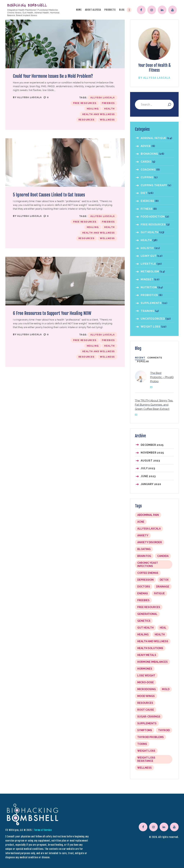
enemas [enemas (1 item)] (143, 593)
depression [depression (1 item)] (145, 580)
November (152, 453)
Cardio (146, 162)
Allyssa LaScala (30, 97)
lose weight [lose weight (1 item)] (146, 676)
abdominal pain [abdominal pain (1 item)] (148, 515)
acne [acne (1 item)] (141, 522)
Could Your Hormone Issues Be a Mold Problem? (53, 76)
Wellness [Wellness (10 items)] (144, 768)
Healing (93, 109)
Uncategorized (153, 319)
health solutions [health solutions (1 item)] (150, 648)
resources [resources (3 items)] (145, 703)
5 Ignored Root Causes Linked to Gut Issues (49, 195)
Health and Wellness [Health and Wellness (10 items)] (153, 641)
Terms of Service (43, 830)
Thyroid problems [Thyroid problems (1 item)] (150, 737)
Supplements (151, 303)
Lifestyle (148, 264)
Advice (146, 146)
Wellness (107, 120)
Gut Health (150, 232)
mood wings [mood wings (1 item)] (146, 696)
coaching (148, 170)
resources (87, 120)
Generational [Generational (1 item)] (147, 614)
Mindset (147, 279)
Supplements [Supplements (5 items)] (147, 723)
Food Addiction (153, 217)
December (152, 445)
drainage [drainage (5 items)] (163, 587)
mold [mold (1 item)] (166, 689)
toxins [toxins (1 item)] (142, 744)
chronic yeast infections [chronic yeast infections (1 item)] (148, 564)
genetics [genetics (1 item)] (144, 621)
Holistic (147, 248)
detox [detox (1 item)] (164, 580)
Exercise (147, 201)
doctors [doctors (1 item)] (144, 587)
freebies (108, 103)
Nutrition (149, 287)
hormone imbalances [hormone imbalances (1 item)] (152, 662)
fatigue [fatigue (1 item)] (159, 593)
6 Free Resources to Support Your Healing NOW (52, 313)
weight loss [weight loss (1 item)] (146, 751)
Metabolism (150, 272)
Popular (143, 362)
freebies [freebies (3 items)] (143, 600)
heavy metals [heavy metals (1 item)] (147, 655)
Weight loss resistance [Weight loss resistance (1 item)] (146, 759)
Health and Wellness (99, 114)
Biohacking (149, 154)
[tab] (140, 358)
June (148, 476)
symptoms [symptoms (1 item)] (145, 730)
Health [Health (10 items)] (160, 634)
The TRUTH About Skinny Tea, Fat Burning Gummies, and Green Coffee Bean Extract (154, 405)
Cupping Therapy (154, 185)
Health (109, 109)
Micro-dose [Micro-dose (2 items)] (146, 682)
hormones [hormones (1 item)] (145, 669)
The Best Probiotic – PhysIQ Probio (162, 377)
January (151, 484)
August (150, 461)
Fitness (147, 209)
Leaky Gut (149, 256)
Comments (155, 358)
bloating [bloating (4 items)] (144, 549)
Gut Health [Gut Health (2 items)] (145, 628)
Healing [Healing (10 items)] (143, 634)
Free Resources (153, 225)
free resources (85, 103)
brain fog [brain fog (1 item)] (144, 556)
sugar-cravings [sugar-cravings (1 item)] (149, 717)
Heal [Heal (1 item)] (163, 628)
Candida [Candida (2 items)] (163, 556)
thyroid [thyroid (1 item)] (164, 730)
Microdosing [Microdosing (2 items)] (147, 689)
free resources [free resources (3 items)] (149, 607)
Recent (140, 358)
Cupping (147, 177)
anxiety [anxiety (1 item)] (143, 535)
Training (148, 311)
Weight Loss (150, 327)
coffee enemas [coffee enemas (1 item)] (148, 573)
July (148, 468)
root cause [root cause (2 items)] (146, 710)
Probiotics (149, 295)
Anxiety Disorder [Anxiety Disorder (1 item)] (150, 542)
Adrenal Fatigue (153, 138)
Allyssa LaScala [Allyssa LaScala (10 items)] (149, 529)
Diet (144, 193)
